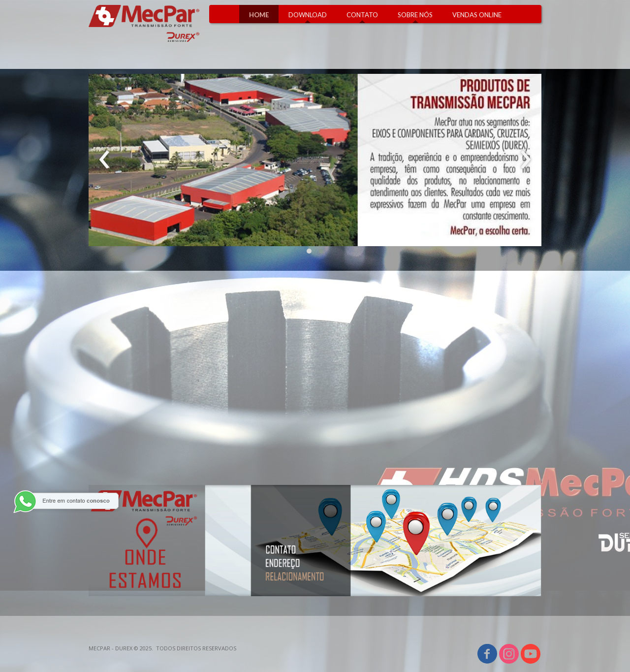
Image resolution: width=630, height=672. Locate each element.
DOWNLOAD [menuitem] (308, 15)
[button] (309, 251)
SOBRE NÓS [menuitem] (415, 15)
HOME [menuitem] (259, 15)
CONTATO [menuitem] (362, 15)
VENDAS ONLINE (477, 15)
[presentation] (105, 160)
